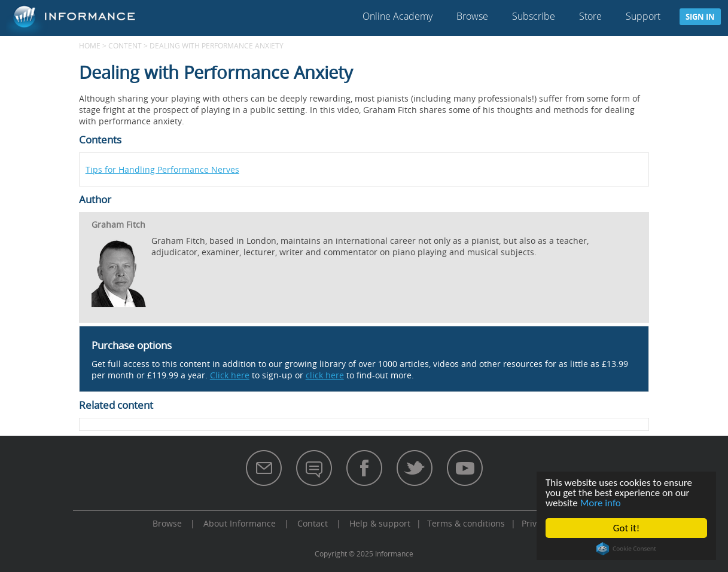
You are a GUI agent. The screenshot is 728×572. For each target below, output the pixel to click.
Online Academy (397, 16)
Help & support (380, 523)
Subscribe (534, 16)
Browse (472, 16)
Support (643, 16)
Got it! (626, 528)
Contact (313, 523)
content (125, 45)
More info (601, 503)
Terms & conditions (466, 523)
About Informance (240, 523)
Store (590, 16)
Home (90, 45)
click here (325, 375)
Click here (230, 375)
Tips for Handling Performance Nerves (162, 169)
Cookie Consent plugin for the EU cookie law (626, 549)
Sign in (700, 17)
